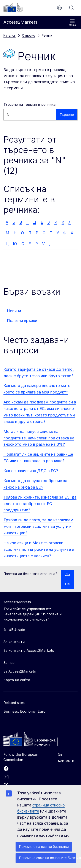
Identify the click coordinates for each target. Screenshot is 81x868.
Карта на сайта (17, 680)
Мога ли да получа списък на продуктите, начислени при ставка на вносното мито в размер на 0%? (39, 438)
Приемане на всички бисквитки (44, 847)
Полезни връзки (22, 321)
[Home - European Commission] (35, 740)
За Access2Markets (20, 671)
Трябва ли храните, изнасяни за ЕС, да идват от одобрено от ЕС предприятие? (40, 504)
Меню (72, 23)
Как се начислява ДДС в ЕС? (31, 471)
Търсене (71, 8)
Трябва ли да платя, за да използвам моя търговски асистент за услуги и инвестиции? (38, 526)
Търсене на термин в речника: (30, 104)
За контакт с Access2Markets (29, 650)
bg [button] (59, 8)
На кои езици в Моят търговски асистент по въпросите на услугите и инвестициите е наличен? (39, 549)
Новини (14, 311)
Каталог (10, 35)
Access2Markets (17, 602)
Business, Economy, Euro (25, 711)
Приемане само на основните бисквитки (47, 858)
